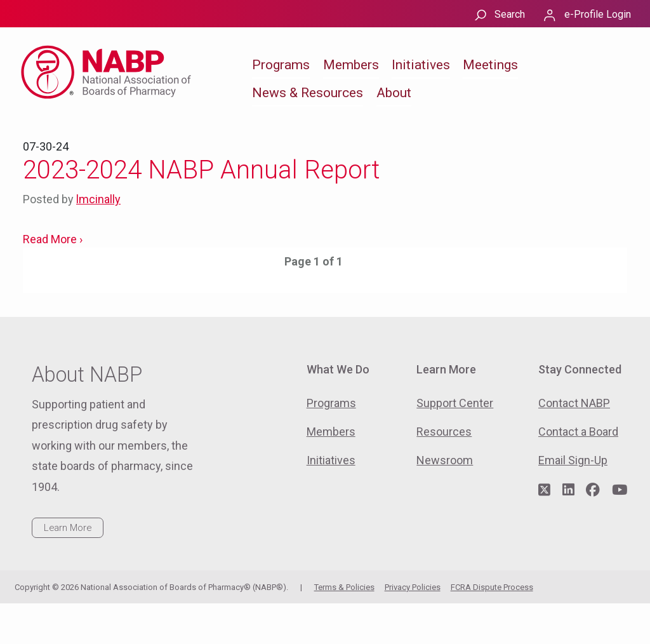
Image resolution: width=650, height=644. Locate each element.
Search (510, 14)
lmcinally (98, 199)
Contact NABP (574, 403)
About (394, 93)
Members (351, 65)
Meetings (490, 65)
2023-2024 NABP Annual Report (202, 170)
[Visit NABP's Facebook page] (593, 490)
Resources (444, 432)
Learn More (68, 528)
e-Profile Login (598, 14)
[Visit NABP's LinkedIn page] (568, 490)
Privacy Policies (413, 587)
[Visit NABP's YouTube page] (620, 490)
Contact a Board (578, 432)
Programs (281, 65)
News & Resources (308, 93)
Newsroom (445, 460)
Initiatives (421, 65)
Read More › (53, 239)
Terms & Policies (344, 587)
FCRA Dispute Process (492, 587)
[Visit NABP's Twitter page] (544, 490)
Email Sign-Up (573, 460)
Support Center (455, 403)
